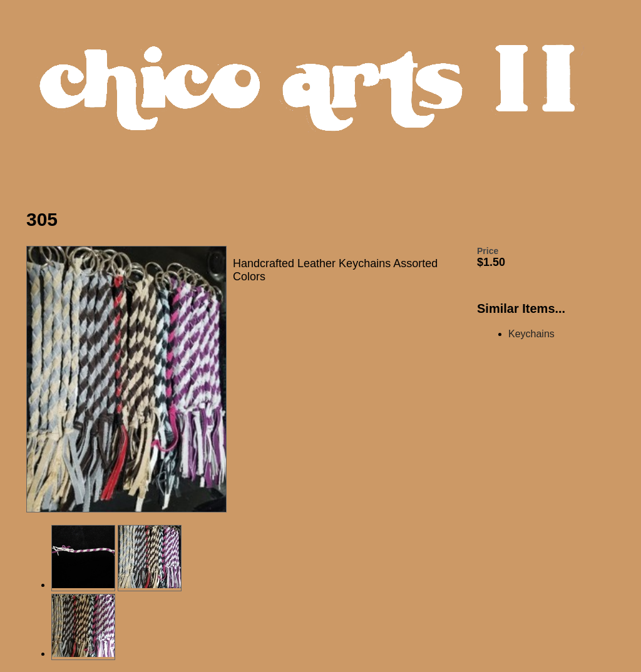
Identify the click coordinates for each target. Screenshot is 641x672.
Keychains (531, 334)
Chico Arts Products (324, 98)
